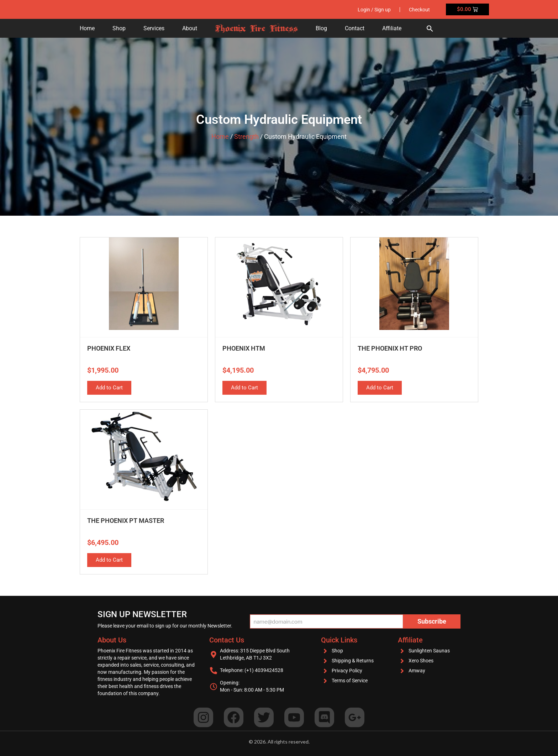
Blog (321, 28)
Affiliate (392, 28)
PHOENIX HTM (244, 348)
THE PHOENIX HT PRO (390, 348)
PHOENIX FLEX (109, 348)
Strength (246, 136)
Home (87, 28)
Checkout (419, 10)
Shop (119, 28)
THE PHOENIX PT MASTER (126, 521)
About (190, 28)
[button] (430, 28)
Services (154, 28)
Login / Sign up (374, 10)
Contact (355, 28)
